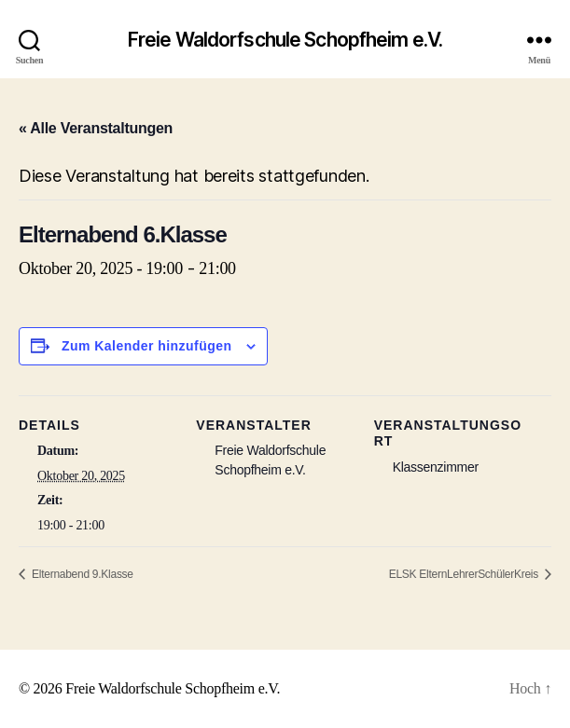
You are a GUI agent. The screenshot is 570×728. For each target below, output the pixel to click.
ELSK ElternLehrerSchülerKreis (465, 574)
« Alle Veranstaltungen (96, 128)
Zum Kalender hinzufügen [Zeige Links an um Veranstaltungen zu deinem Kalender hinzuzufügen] (147, 346)
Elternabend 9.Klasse (81, 574)
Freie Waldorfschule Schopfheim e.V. (285, 40)
